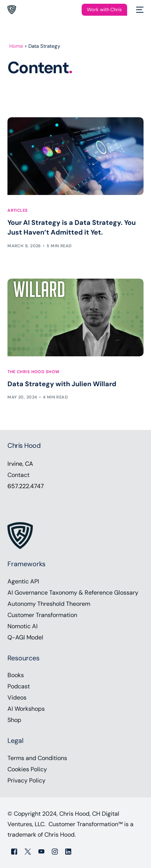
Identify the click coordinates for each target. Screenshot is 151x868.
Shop (14, 720)
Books (16, 675)
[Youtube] (41, 851)
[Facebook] (14, 851)
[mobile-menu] (139, 10)
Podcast (19, 686)
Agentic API (23, 581)
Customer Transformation (42, 615)
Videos (17, 697)
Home (16, 46)
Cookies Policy (27, 769)
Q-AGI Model (25, 637)
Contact (18, 475)
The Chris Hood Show (33, 372)
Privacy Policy (26, 780)
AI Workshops (26, 709)
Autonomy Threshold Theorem (49, 604)
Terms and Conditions (37, 758)
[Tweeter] (28, 851)
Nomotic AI (23, 626)
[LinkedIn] (68, 851)
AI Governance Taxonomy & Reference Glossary (73, 593)
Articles (18, 210)
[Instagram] (55, 851)
